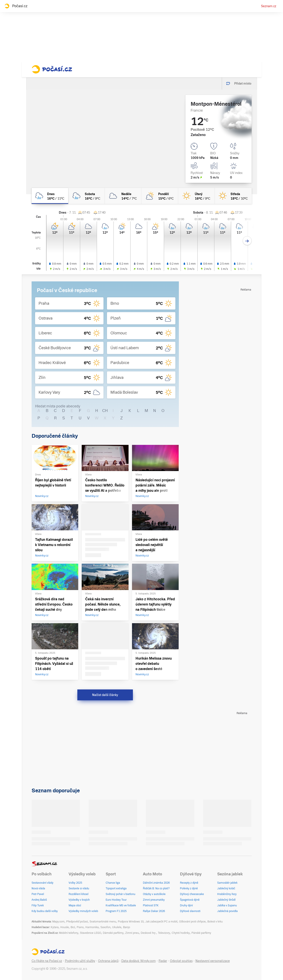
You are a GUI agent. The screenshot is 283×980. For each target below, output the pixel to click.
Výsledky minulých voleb (83, 911)
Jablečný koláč (226, 888)
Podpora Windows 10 (131, 922)
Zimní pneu (132, 933)
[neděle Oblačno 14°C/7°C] (123, 196)
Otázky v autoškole (154, 894)
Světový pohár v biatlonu (120, 894)
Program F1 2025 (116, 911)
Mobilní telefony (69, 933)
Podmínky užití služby (80, 961)
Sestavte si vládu (79, 888)
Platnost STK (151, 905)
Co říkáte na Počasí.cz (47, 961)
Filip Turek (38, 905)
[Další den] (247, 241)
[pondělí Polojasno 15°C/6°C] (160, 196)
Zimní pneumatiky (154, 900)
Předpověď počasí (77, 922)
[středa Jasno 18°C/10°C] (233, 196)
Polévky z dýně (189, 888)
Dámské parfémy (113, 933)
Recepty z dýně (189, 883)
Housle (65, 927)
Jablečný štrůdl (226, 900)
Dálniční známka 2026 (156, 883)
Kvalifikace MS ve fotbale (121, 905)
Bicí (73, 927)
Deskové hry (148, 933)
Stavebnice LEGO (91, 933)
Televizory (164, 933)
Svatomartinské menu (103, 922)
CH (105, 411)
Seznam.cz (269, 6)
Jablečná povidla (227, 911)
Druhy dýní (186, 905)
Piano (80, 927)
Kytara (55, 927)
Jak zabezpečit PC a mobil (161, 922)
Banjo (127, 927)
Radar (163, 961)
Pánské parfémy (201, 933)
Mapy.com (58, 922)
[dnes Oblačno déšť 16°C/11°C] (50, 196)
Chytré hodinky (181, 933)
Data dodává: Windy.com (139, 961)
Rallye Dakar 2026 (154, 911)
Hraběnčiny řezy (227, 894)
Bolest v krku (215, 922)
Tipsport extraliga (116, 888)
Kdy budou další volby (45, 911)
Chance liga (113, 883)
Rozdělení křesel (79, 894)
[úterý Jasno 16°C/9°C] (197, 196)
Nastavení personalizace (213, 961)
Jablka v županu (227, 905)
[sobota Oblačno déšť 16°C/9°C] (86, 196)
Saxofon (105, 927)
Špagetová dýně (190, 900)
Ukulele (117, 927)
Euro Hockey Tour (116, 900)
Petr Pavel (38, 894)
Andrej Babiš (39, 900)
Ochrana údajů (108, 961)
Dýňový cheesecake (192, 894)
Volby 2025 (75, 883)
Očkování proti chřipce (192, 922)
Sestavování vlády (42, 883)
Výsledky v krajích (79, 900)
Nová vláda (38, 888)
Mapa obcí (75, 905)
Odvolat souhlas (181, 961)
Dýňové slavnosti (190, 911)
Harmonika (92, 927)
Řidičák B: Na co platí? (156, 888)
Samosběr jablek (227, 883)
